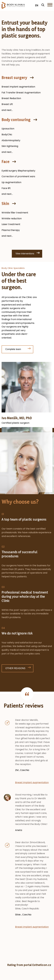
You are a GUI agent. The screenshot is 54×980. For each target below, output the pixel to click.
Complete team (13, 349)
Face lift (6, 188)
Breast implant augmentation (18, 87)
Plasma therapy (11, 230)
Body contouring (16, 120)
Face (5, 162)
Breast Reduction (11, 98)
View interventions (25, 254)
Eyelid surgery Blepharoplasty (18, 171)
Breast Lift (7, 104)
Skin (5, 203)
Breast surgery (14, 78)
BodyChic (7, 134)
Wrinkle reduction (12, 219)
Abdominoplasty (11, 140)
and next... (7, 110)
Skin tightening (10, 146)
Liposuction (8, 129)
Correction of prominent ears (18, 176)
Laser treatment (11, 224)
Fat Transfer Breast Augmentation (21, 93)
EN (37, 5)
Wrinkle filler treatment (15, 213)
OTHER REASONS (15, 668)
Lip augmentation (11, 182)
